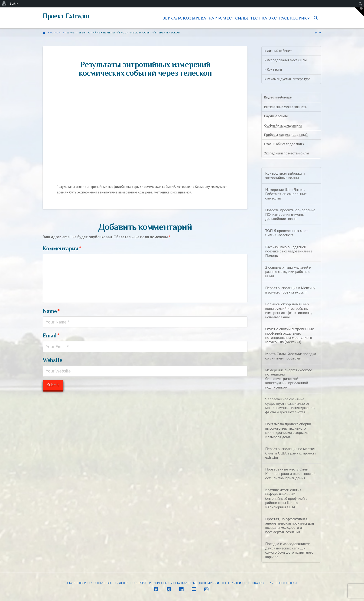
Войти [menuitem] (14, 4)
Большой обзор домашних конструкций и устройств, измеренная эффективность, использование (288, 310)
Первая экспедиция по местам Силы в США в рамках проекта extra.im (291, 453)
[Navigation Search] (317, 18)
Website (52, 360)
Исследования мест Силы (285, 60)
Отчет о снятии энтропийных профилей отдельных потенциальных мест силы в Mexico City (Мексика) (289, 335)
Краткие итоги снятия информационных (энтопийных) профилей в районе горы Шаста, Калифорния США (286, 498)
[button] (360, 12)
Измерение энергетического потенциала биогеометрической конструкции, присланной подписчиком (289, 379)
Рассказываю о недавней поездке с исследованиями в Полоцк (289, 251)
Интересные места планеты (286, 107)
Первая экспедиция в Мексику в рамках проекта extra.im (290, 290)
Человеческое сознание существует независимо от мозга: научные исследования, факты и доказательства (290, 405)
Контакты (273, 69)
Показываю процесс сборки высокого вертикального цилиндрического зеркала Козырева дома (288, 430)
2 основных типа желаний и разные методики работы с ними (288, 272)
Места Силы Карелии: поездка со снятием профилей (291, 356)
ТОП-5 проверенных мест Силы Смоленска (286, 233)
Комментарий (62, 248)
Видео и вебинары (278, 97)
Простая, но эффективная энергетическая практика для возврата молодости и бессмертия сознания (289, 525)
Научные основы (277, 116)
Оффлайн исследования (283, 125)
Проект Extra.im (66, 16)
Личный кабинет (278, 51)
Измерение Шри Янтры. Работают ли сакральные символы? (286, 194)
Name (51, 311)
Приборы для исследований (286, 135)
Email (51, 335)
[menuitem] (4, 4)
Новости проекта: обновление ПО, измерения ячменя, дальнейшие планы (290, 214)
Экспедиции (209, 583)
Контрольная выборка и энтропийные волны (285, 175)
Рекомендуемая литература (287, 79)
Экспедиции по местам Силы (286, 153)
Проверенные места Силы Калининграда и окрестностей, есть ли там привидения (291, 473)
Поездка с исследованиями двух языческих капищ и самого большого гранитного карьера (289, 550)
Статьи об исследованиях (284, 144)
